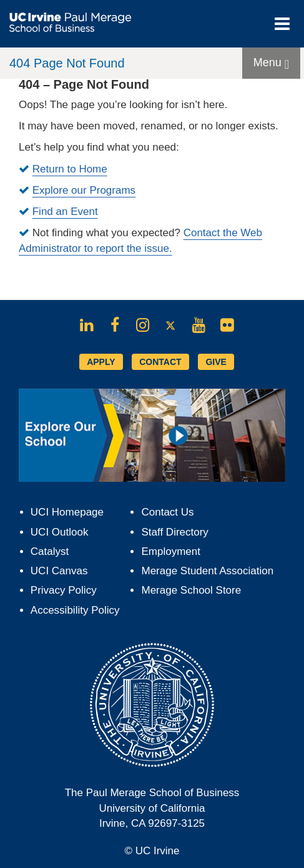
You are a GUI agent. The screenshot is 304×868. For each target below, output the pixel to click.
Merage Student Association (207, 571)
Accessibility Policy (75, 610)
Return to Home (70, 169)
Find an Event (65, 212)
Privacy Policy (64, 590)
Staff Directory (174, 532)
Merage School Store (191, 590)
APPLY (101, 362)
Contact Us (167, 512)
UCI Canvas (59, 571)
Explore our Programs (84, 190)
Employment (170, 551)
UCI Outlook (60, 532)
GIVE (216, 362)
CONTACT (160, 362)
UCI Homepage (67, 512)
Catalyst (50, 551)
